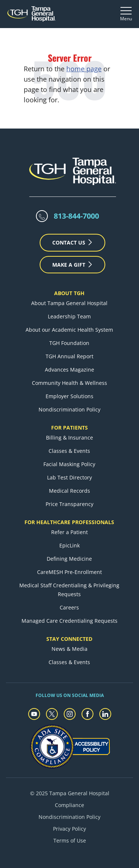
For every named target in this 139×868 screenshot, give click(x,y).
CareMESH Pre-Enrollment (69, 572)
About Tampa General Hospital (69, 303)
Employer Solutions (69, 396)
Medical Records (69, 491)
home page (84, 69)
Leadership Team (69, 316)
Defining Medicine (69, 559)
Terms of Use (70, 840)
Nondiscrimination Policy (69, 409)
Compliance (69, 805)
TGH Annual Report (69, 356)
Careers (69, 607)
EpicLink (69, 545)
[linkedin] (105, 714)
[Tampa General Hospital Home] (32, 14)
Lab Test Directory (69, 477)
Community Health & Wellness (69, 383)
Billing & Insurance (69, 438)
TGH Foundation (69, 343)
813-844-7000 (76, 216)
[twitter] (52, 714)
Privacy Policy (69, 829)
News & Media (69, 649)
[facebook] (87, 714)
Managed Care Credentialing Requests (69, 621)
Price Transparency (69, 504)
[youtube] (34, 714)
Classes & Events (69, 451)
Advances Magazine (69, 370)
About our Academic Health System (69, 330)
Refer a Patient (69, 532)
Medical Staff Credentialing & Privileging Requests (69, 590)
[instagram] (70, 714)
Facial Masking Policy (69, 464)
